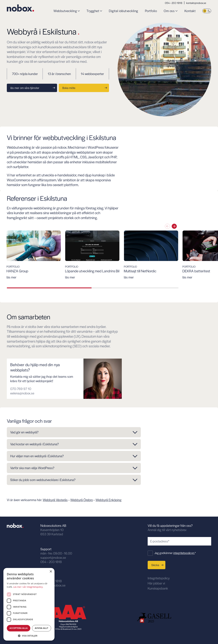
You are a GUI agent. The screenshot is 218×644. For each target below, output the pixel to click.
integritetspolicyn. (184, 553)
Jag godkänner (175, 553)
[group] (51, 255)
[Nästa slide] (174, 226)
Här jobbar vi (156, 583)
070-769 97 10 (21, 402)
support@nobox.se (53, 558)
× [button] (51, 572)
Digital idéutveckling (123, 11)
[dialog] (29, 604)
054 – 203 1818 (174, 3)
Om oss (169, 11)
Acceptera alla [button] (19, 628)
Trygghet (93, 11)
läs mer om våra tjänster (33, 88)
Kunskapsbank (158, 588)
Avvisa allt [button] (41, 628)
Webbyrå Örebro (82, 500)
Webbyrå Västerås (55, 500)
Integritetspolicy (159, 578)
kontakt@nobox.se (196, 3)
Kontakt (190, 11)
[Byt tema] (207, 11)
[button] (29, 635)
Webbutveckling (65, 11)
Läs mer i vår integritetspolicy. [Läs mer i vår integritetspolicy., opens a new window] (28, 587)
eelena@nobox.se (22, 406)
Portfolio (151, 11)
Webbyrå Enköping (108, 500)
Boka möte (85, 88)
